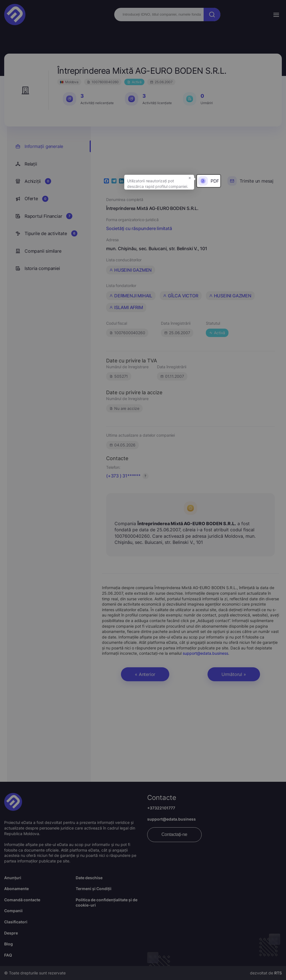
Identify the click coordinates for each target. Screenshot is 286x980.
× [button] (190, 178)
